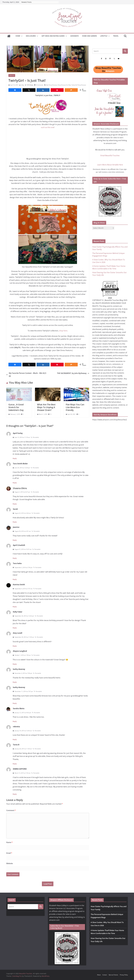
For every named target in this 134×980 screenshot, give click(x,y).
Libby (22, 85)
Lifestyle (104, 36)
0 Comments (39, 85)
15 (51, 414)
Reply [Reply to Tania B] (15, 764)
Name (9, 842)
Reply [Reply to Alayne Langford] (15, 664)
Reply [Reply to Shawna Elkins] (15, 504)
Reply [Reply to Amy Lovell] (15, 646)
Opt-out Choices (113, 975)
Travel (116, 36)
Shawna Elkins (20, 488)
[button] (21, 36)
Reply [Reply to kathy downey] (15, 682)
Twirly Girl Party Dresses (79, 85)
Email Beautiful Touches (110, 155)
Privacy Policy (124, 975)
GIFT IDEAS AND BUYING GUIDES (53, 36)
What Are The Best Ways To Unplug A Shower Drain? (46, 407)
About (99, 975)
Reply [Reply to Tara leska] (15, 579)
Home (18, 36)
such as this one (47, 127)
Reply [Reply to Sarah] (15, 522)
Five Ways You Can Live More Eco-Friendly (75, 407)
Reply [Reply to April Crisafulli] (15, 558)
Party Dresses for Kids (64, 85)
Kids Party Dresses (51, 85)
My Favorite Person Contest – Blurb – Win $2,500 (26, 375)
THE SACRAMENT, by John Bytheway (73, 373)
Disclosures (31, 36)
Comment (11, 810)
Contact (105, 975)
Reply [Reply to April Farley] (15, 458)
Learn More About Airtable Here (110, 165)
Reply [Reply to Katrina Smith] (15, 607)
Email (9, 853)
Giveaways (75, 36)
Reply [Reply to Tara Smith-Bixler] (15, 483)
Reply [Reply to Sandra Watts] (15, 721)
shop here (63, 331)
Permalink (35, 437)
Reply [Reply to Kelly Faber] (15, 628)
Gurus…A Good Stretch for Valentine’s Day (16, 407)
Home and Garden (89, 36)
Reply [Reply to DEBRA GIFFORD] (15, 794)
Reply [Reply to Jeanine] (15, 540)
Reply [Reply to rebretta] (15, 739)
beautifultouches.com (110, 289)
